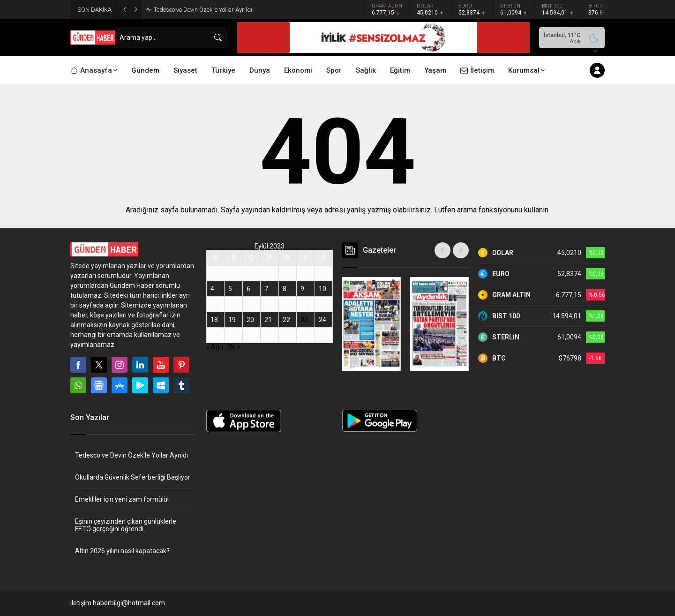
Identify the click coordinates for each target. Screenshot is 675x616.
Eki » (234, 347)
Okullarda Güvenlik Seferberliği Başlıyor (133, 477)
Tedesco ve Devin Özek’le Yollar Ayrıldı (203, 10)
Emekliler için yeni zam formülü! (122, 499)
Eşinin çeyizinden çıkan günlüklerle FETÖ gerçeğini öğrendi (126, 525)
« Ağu (215, 347)
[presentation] (442, 250)
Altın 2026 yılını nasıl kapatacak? (122, 551)
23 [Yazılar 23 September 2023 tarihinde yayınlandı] (304, 320)
